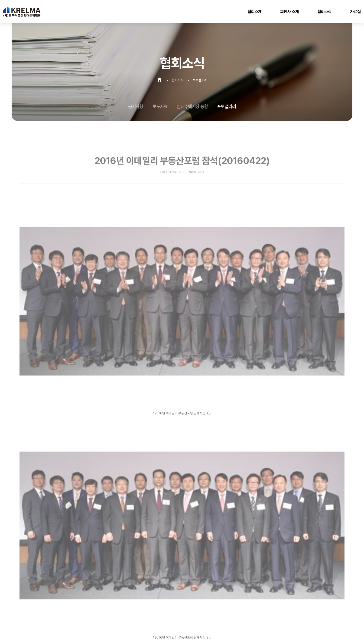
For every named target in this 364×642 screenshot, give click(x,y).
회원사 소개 (289, 12)
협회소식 (324, 12)
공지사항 (136, 106)
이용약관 (53, 603)
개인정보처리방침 (32, 603)
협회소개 (255, 12)
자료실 (355, 12)
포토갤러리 (226, 106)
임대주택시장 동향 (192, 106)
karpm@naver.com (50, 595)
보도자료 (160, 106)
